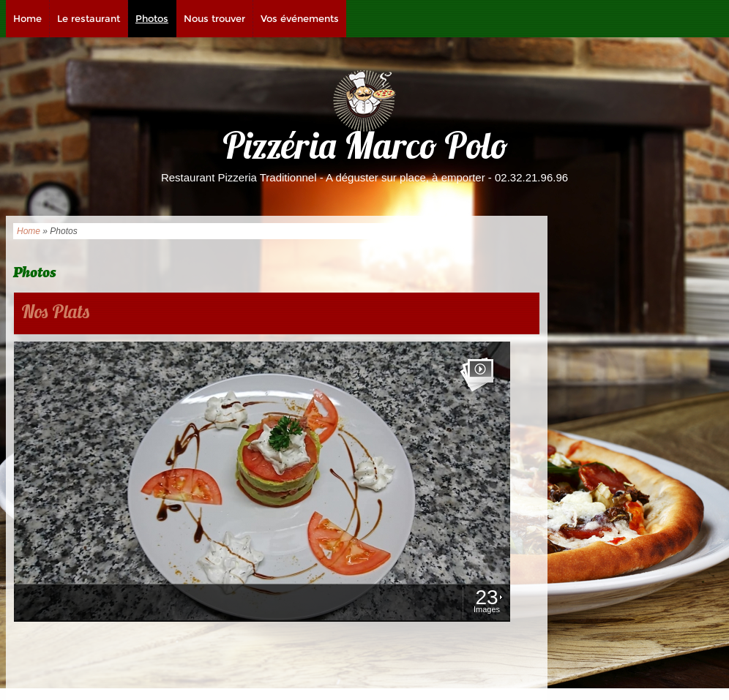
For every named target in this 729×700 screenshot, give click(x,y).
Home (27, 18)
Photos (152, 18)
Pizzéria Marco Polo (365, 150)
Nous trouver (214, 18)
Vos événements (300, 18)
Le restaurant (89, 18)
